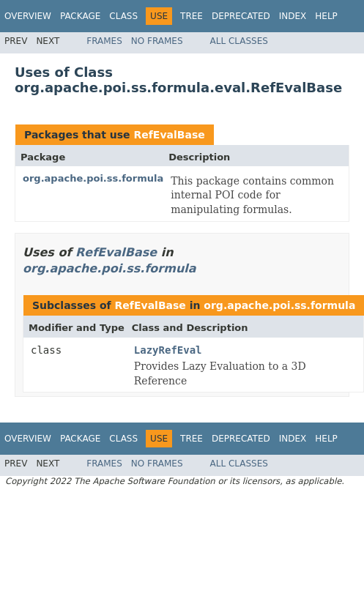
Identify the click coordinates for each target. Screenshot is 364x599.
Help (326, 16)
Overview (28, 16)
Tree (192, 16)
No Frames (157, 41)
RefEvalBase (169, 135)
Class (123, 16)
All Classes (239, 41)
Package (80, 16)
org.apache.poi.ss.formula (93, 178)
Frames (104, 41)
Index (293, 16)
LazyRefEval (168, 350)
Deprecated (241, 16)
